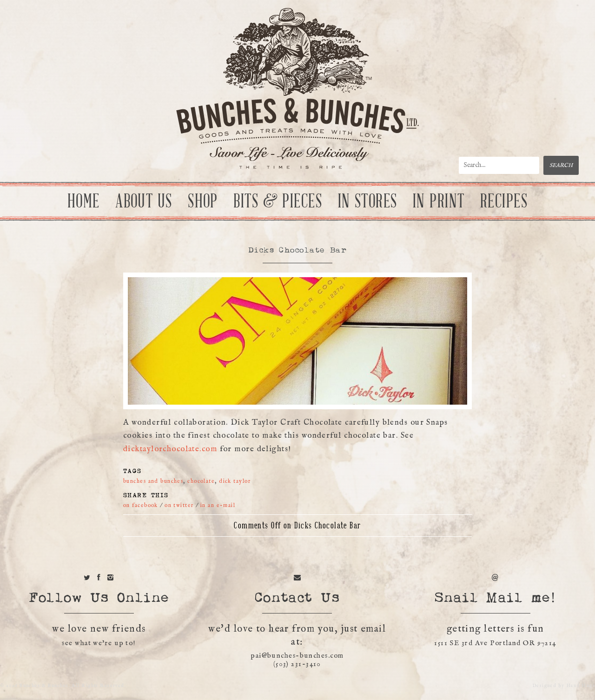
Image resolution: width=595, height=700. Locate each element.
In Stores (368, 201)
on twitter (179, 505)
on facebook (141, 505)
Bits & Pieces (278, 201)
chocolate (201, 481)
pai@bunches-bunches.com (297, 656)
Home (84, 201)
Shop (203, 201)
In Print (439, 201)
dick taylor (235, 481)
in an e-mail (218, 505)
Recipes (504, 201)
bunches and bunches (153, 481)
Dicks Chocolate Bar (297, 251)
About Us (144, 201)
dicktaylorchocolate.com (170, 449)
